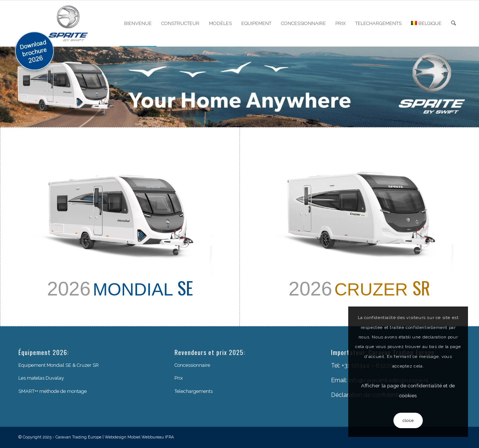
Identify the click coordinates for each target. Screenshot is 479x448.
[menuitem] (138, 23)
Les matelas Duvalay (41, 378)
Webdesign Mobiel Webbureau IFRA (139, 437)
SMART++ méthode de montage (53, 391)
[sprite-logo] (68, 23)
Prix (179, 378)
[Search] (453, 23)
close (408, 420)
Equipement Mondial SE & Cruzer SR (59, 365)
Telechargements (194, 391)
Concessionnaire (192, 365)
